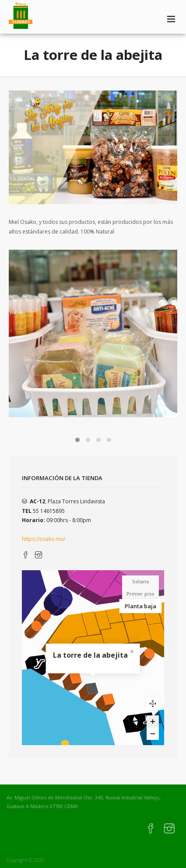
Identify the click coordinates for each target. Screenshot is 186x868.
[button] (77, 440)
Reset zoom (153, 704)
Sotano (141, 581)
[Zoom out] (153, 734)
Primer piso (140, 594)
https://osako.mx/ (44, 539)
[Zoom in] (153, 722)
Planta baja (140, 606)
